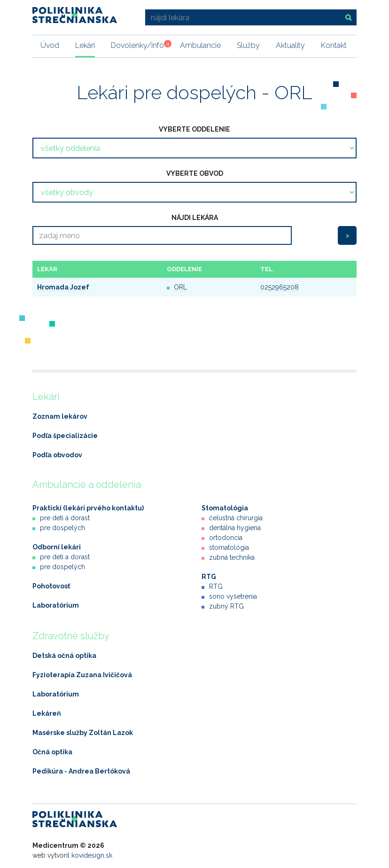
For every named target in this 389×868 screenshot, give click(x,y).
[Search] (162, 235)
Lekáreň (47, 713)
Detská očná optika (64, 656)
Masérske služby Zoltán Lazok (83, 733)
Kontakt (334, 45)
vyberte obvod (195, 173)
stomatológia (229, 547)
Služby (248, 45)
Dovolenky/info (137, 45)
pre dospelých (62, 528)
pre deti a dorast (65, 518)
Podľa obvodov (57, 455)
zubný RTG (226, 606)
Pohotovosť (51, 586)
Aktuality (290, 45)
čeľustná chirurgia (236, 518)
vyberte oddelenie (194, 129)
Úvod (50, 45)
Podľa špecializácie (65, 436)
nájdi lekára (195, 218)
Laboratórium (56, 605)
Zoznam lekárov (60, 416)
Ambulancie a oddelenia (87, 485)
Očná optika (52, 752)
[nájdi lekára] (242, 17)
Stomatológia (225, 508)
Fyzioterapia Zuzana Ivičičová (82, 675)
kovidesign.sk (92, 855)
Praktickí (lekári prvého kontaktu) (88, 508)
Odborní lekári (57, 547)
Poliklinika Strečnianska (75, 15)
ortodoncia (226, 538)
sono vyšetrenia (233, 596)
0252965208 (280, 287)
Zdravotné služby (71, 636)
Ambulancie (200, 45)
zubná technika (232, 557)
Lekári (85, 45)
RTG (209, 577)
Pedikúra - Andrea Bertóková (81, 771)
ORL (180, 287)
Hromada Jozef (63, 287)
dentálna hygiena (235, 528)
